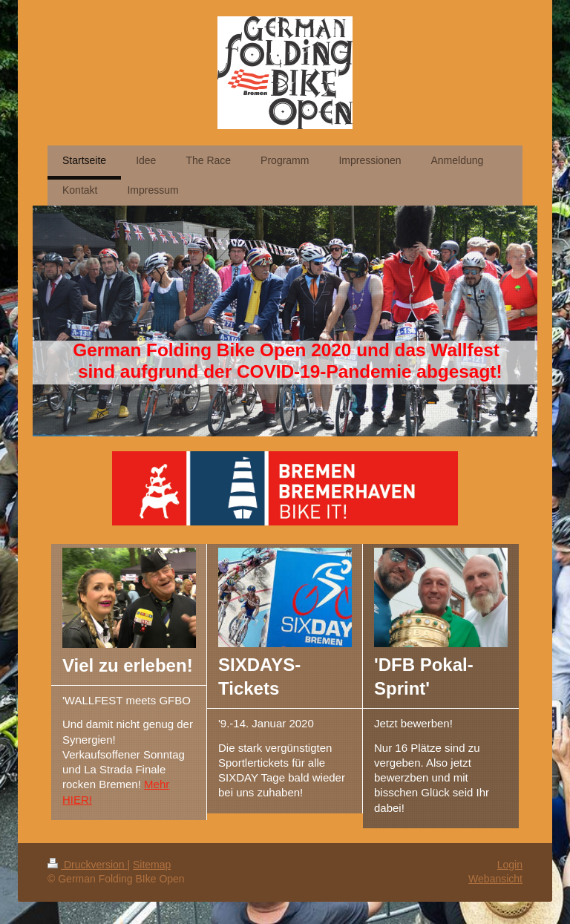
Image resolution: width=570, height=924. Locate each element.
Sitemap (152, 865)
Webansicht (495, 879)
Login (510, 865)
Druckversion (87, 865)
